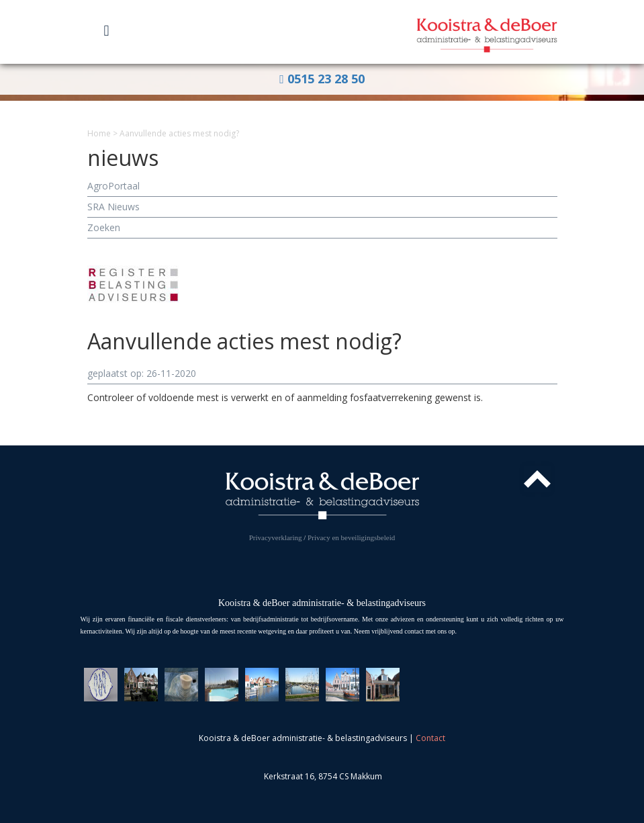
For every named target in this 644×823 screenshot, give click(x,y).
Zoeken (104, 227)
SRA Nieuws (113, 207)
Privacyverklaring (276, 537)
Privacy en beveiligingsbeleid (351, 537)
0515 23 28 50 (322, 79)
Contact (430, 738)
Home (99, 133)
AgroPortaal (113, 186)
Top (537, 479)
